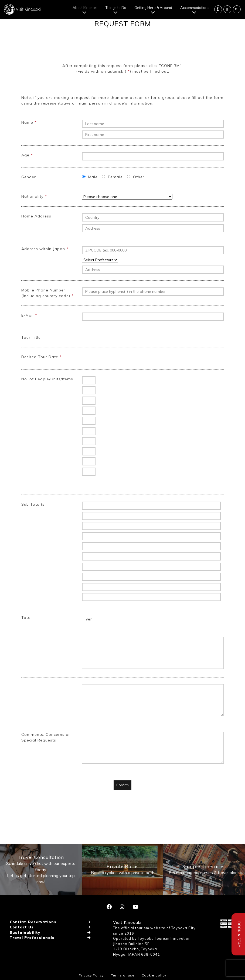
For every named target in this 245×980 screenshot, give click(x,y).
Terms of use (123, 975)
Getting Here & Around (153, 8)
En (237, 9)
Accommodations (195, 8)
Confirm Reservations (33, 922)
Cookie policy (154, 975)
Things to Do (116, 8)
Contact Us (22, 927)
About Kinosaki (85, 8)
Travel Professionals (32, 938)
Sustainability (25, 932)
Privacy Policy (91, 975)
